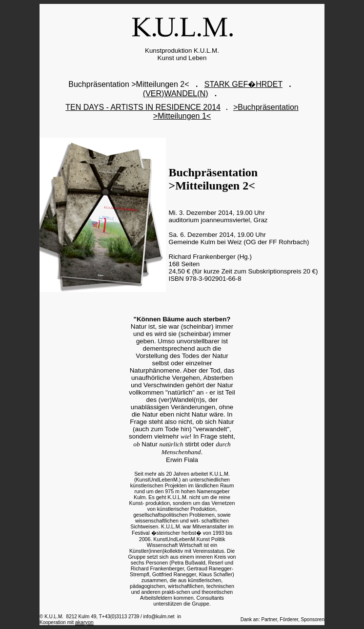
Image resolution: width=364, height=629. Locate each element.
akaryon (84, 622)
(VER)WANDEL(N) (176, 94)
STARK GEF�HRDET (243, 84)
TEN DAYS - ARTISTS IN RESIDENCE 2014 (143, 107)
